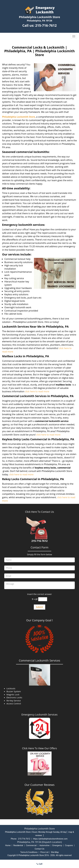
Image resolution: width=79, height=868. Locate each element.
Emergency (57, 845)
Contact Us (39, 849)
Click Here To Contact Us (39, 512)
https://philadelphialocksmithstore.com (50, 839)
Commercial (31, 845)
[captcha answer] (43, 599)
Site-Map (55, 852)
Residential (18, 845)
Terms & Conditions (29, 852)
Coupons (69, 845)
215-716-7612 (46, 25)
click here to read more (37, 391)
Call (39, 864)
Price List (44, 852)
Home (8, 845)
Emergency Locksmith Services (40, 715)
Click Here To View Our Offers (39, 748)
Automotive (44, 845)
